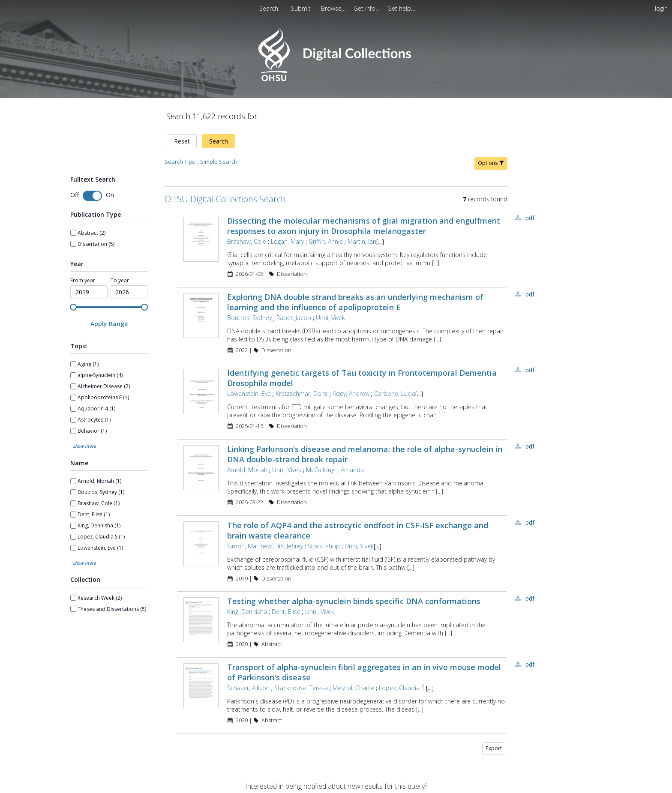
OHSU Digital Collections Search (225, 199)
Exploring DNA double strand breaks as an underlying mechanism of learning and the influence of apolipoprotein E (355, 302)
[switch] (92, 196)
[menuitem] (302, 8)
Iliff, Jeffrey (290, 546)
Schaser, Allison (248, 688)
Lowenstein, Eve (249, 394)
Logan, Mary (287, 241)
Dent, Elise (286, 612)
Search (219, 141)
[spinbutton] (89, 292)
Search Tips (180, 162)
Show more (84, 446)
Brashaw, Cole (247, 241)
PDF (530, 218)
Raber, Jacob (294, 318)
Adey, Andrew (351, 394)
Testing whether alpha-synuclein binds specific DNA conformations (354, 601)
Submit (302, 8)
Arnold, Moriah (247, 470)
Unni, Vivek (330, 318)
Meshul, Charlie (353, 688)
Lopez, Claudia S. (402, 688)
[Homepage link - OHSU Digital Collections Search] (336, 79)
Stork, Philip (324, 546)
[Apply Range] (109, 324)
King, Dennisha (247, 612)
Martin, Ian (362, 241)
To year (120, 281)
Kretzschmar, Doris (302, 394)
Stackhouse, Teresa (301, 688)
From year (83, 281)
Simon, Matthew (249, 546)
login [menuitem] (661, 8)
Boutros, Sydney (249, 318)
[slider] (73, 307)
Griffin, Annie (326, 241)
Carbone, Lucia (395, 394)
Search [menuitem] (269, 8)
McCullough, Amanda (335, 470)
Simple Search (219, 162)
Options (491, 163)
